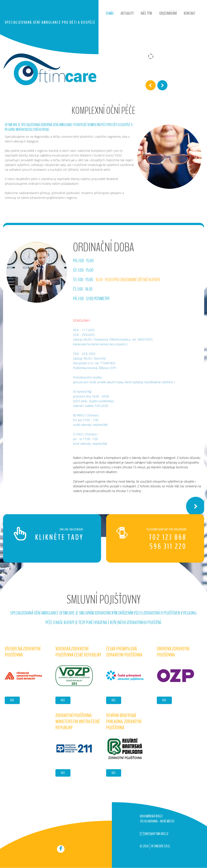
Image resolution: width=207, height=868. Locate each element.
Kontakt (190, 13)
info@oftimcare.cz (157, 834)
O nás (110, 13)
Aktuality (127, 13)
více (12, 700)
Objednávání (168, 13)
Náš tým (146, 13)
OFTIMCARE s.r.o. (161, 846)
